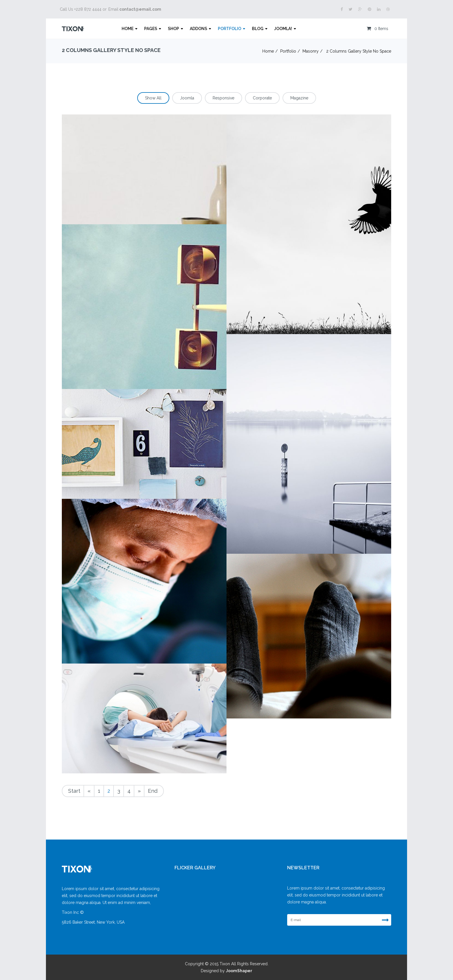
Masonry (311, 51)
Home (128, 29)
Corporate (262, 98)
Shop (173, 29)
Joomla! (283, 29)
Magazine (299, 98)
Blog (258, 29)
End (153, 791)
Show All (153, 98)
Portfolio (230, 29)
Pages (151, 29)
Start (74, 791)
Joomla (187, 98)
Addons (198, 29)
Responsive (223, 98)
